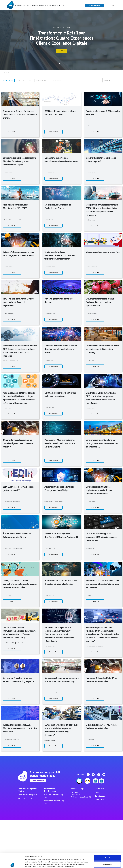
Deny (107, 444)
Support (98, 792)
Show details (100, 453)
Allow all (107, 432)
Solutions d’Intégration (26, 798)
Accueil (3, 73)
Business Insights (41, 81)
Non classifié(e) (56, 81)
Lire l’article (61, 51)
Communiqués (76, 792)
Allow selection (107, 438)
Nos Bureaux (75, 795)
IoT (30, 81)
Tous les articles (8, 81)
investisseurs (100, 796)
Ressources (100, 789)
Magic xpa (21, 81)
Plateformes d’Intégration (28, 795)
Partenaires (100, 800)
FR (113, 5)
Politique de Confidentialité (81, 797)
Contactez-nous (95, 5)
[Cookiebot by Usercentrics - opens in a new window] (12, 453)
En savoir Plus (12, 132)
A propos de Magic (77, 789)
